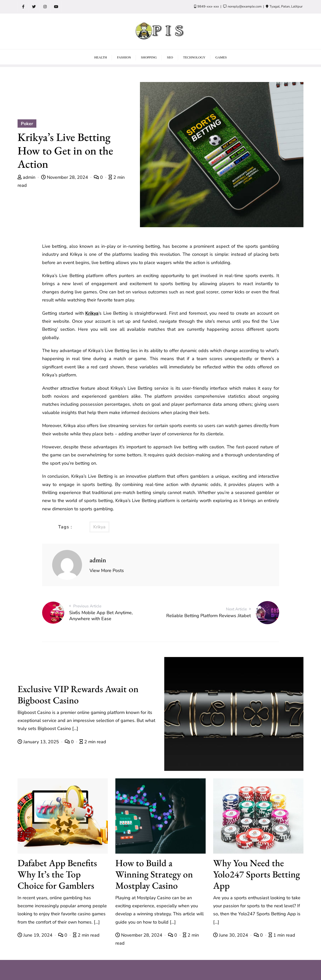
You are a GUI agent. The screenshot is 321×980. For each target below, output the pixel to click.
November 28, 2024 (65, 177)
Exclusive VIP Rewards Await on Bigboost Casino (78, 694)
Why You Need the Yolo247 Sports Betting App (257, 874)
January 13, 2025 (39, 742)
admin (27, 177)
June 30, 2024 (231, 935)
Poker (27, 124)
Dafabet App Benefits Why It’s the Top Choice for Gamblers (57, 874)
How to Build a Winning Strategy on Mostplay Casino (154, 874)
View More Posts (107, 570)
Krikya (92, 313)
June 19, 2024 (36, 935)
